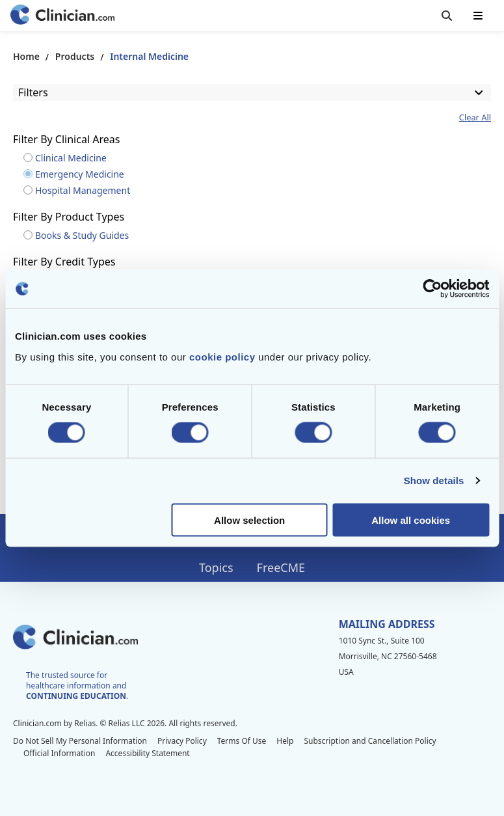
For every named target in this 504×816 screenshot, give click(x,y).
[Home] (62, 16)
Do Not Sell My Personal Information (80, 741)
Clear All (475, 117)
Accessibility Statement (147, 753)
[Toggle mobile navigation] (478, 16)
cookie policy (222, 356)
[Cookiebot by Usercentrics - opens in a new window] (432, 289)
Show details (434, 481)
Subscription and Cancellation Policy (370, 741)
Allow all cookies (411, 520)
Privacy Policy (182, 741)
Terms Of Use (242, 741)
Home (26, 56)
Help (285, 741)
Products (75, 56)
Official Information (59, 753)
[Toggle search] (447, 16)
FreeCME (281, 567)
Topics (216, 567)
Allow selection (249, 520)
